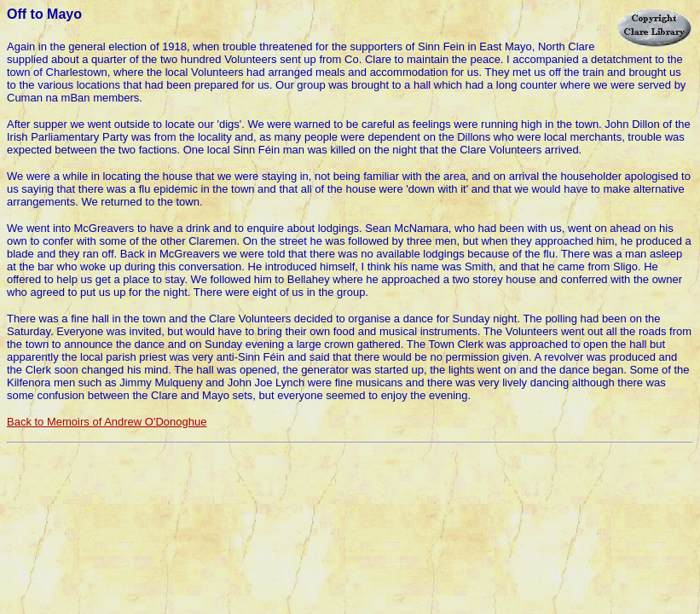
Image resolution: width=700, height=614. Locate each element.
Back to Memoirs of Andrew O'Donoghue (107, 422)
